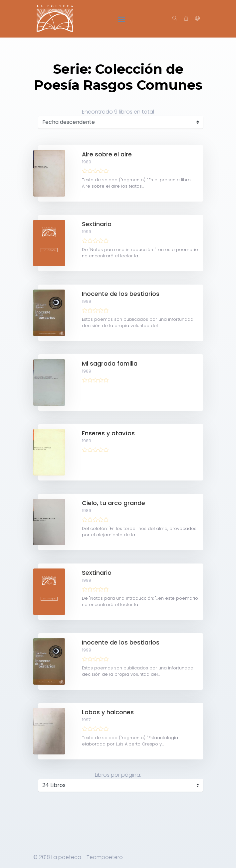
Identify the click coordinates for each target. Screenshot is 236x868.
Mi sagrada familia (110, 364)
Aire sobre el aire (107, 154)
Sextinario (97, 224)
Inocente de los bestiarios (121, 294)
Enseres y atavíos (108, 433)
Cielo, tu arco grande (114, 503)
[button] (197, 19)
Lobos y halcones (108, 712)
